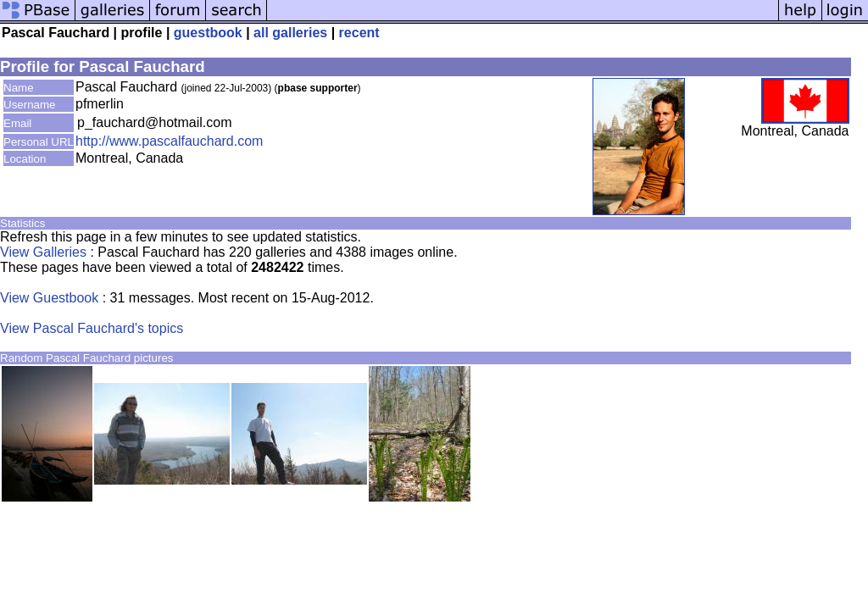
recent (359, 33)
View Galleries (43, 252)
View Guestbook (49, 298)
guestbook (208, 33)
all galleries (290, 33)
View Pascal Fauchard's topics (92, 328)
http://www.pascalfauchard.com (169, 141)
